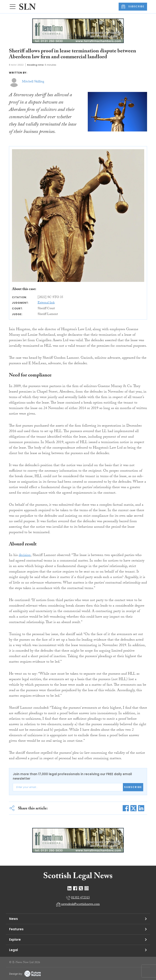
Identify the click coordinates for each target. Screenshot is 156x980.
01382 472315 (80, 898)
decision (25, 556)
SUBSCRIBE (133, 7)
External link (46, 303)
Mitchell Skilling (33, 82)
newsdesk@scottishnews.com (80, 904)
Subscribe (133, 787)
